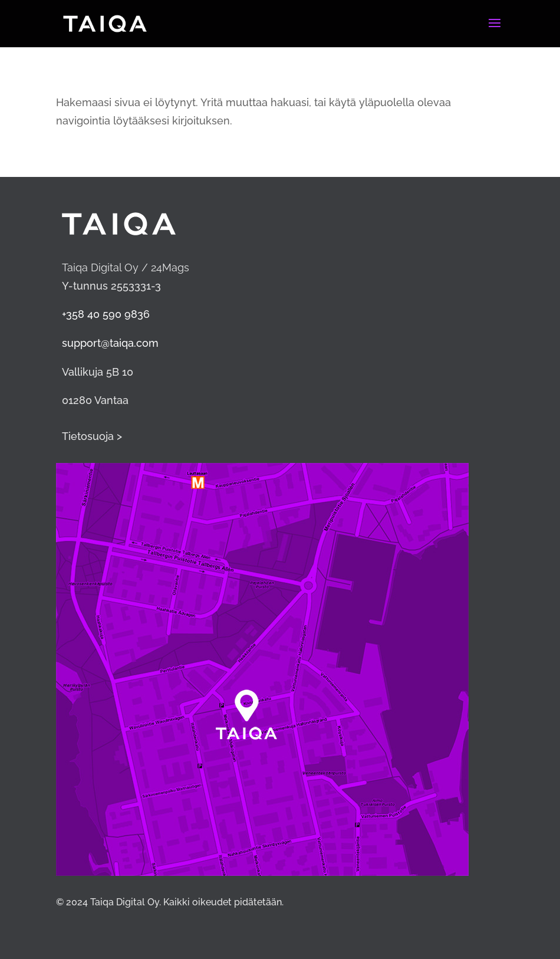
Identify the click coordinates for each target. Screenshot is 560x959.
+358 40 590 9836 (106, 314)
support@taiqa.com (110, 343)
